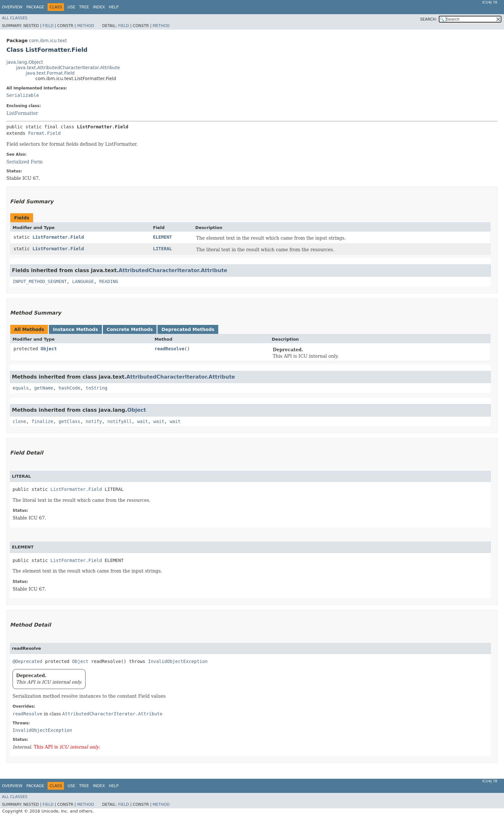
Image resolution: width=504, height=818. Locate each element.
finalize (42, 421)
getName (44, 388)
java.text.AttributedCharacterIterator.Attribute (68, 68)
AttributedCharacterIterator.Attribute (173, 270)
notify (94, 421)
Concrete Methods (130, 329)
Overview (12, 7)
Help (114, 7)
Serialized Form (25, 162)
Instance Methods (75, 329)
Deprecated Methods (188, 329)
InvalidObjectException (178, 661)
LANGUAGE (83, 281)
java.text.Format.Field (50, 73)
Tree (84, 7)
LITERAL (162, 249)
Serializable (23, 95)
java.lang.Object (25, 62)
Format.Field (44, 133)
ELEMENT (162, 237)
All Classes (15, 18)
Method (86, 26)
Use (71, 7)
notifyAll (120, 421)
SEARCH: (429, 19)
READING (109, 281)
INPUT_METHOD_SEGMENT (40, 281)
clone (19, 421)
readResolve (170, 349)
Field (48, 26)
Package (35, 7)
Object (49, 349)
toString (97, 388)
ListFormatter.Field (58, 237)
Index (99, 7)
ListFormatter (22, 113)
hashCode (69, 388)
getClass (69, 421)
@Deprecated (27, 661)
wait (143, 421)
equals (21, 388)
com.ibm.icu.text (48, 41)
